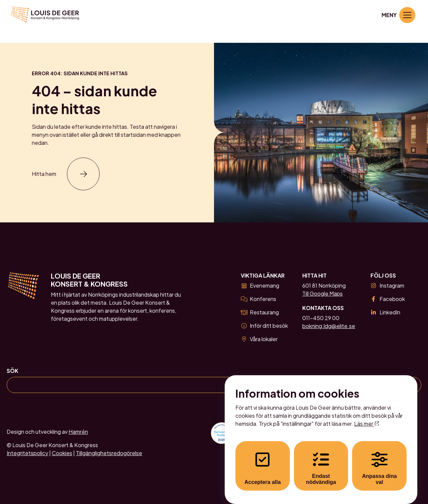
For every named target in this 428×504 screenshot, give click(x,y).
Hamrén (78, 432)
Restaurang (260, 312)
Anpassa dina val (380, 462)
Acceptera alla (263, 462)
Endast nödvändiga (321, 462)
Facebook (388, 299)
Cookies (62, 453)
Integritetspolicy (27, 453)
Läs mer (366, 417)
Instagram (387, 285)
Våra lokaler (259, 339)
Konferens (258, 299)
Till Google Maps (323, 293)
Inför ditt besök (264, 326)
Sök (13, 371)
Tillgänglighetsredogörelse (109, 453)
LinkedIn (385, 312)
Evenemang (260, 285)
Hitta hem (44, 174)
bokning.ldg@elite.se (329, 326)
